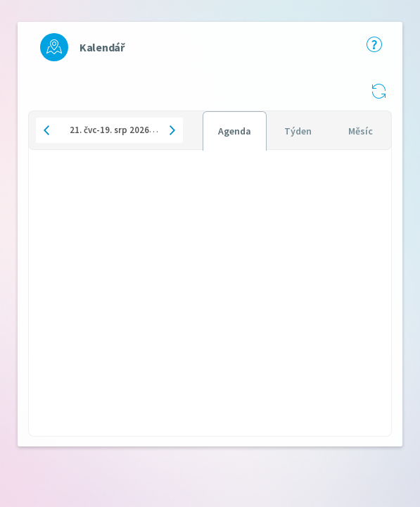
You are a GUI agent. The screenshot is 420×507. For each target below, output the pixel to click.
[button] (378, 91)
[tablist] (297, 130)
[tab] (235, 131)
